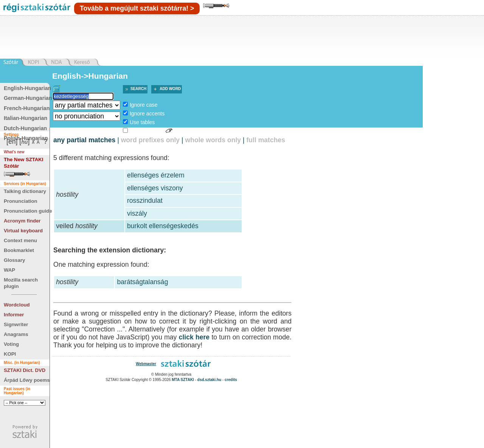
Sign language (147, 131)
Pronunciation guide (28, 211)
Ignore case (144, 105)
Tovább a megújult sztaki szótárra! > (137, 8)
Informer (14, 315)
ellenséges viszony (155, 188)
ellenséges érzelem (156, 175)
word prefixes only (150, 140)
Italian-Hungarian (26, 118)
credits (231, 380)
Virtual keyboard (23, 231)
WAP (9, 270)
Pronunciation (21, 201)
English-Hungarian (27, 88)
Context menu (20, 240)
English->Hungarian (90, 76)
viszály (137, 213)
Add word (170, 89)
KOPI (10, 354)
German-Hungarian (28, 98)
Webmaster (146, 364)
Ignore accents (147, 114)
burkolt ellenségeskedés (163, 226)
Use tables (142, 122)
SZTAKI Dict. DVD (25, 370)
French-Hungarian (27, 108)
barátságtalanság (142, 282)
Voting (11, 344)
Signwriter (16, 324)
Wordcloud (17, 305)
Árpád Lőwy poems (27, 380)
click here (194, 337)
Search (138, 89)
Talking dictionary (25, 191)
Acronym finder (22, 221)
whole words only (213, 140)
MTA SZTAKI (183, 380)
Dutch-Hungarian (25, 128)
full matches (266, 140)
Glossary (14, 260)
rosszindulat (145, 201)
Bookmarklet (19, 250)
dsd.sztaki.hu (209, 380)
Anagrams (16, 334)
